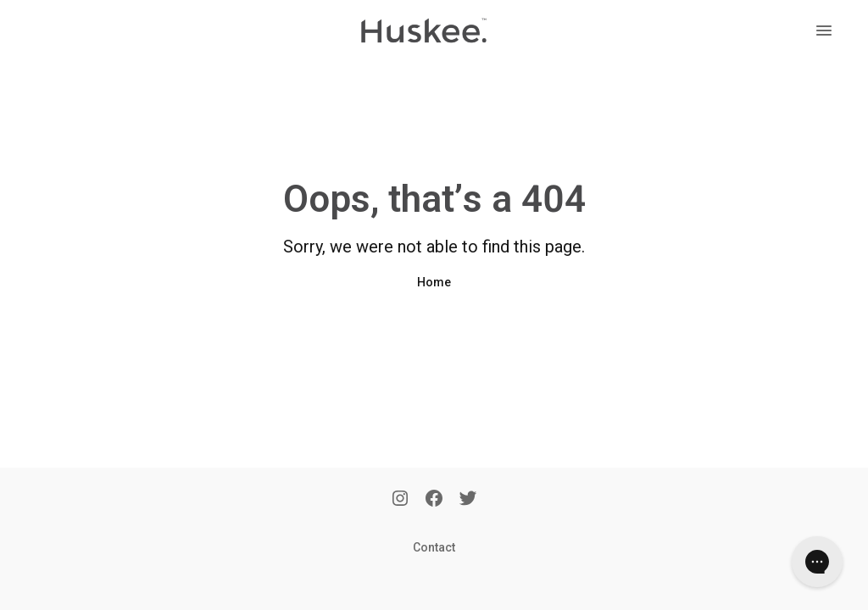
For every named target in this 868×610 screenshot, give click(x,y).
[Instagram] (400, 500)
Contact (434, 547)
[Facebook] (434, 500)
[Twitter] (468, 500)
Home (434, 282)
